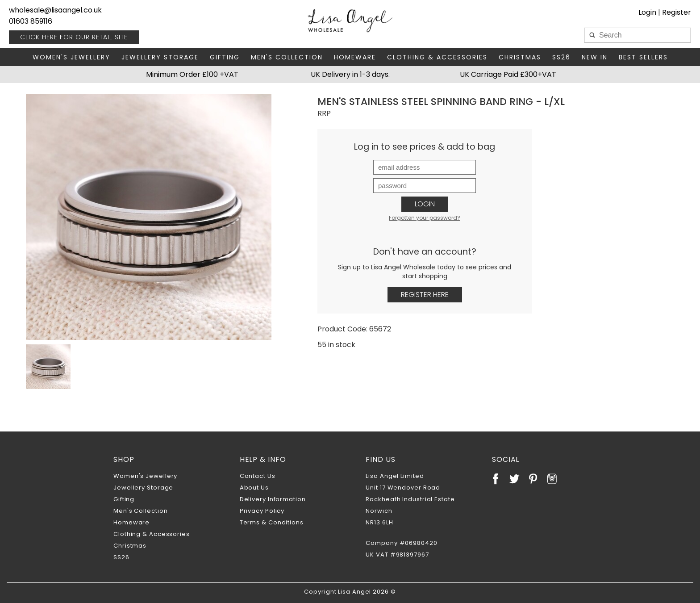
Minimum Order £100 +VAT (192, 74)
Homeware (355, 57)
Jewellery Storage (160, 57)
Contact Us (258, 476)
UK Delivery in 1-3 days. (350, 74)
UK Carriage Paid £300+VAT (508, 74)
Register (677, 12)
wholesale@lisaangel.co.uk (55, 10)
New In (595, 57)
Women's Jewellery (71, 57)
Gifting (225, 57)
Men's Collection (287, 57)
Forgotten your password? (425, 218)
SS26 (561, 57)
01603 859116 (31, 21)
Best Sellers (643, 57)
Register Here (425, 295)
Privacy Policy (262, 511)
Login (647, 12)
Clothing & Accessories (437, 57)
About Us (254, 488)
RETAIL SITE (74, 37)
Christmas (520, 57)
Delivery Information (273, 499)
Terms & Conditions (272, 522)
